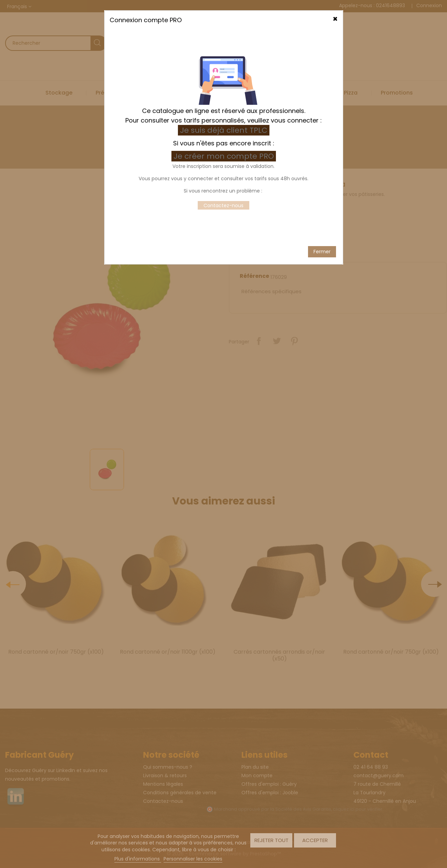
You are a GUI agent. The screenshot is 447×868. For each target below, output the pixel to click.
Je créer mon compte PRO (225, 149)
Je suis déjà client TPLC (224, 123)
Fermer (322, 244)
